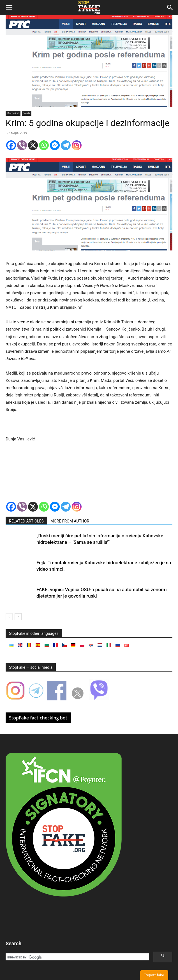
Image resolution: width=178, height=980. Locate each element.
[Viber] (22, 145)
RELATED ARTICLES (26, 521)
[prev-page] (9, 617)
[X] (33, 145)
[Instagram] (77, 145)
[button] (9, 8)
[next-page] (18, 617)
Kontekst (13, 113)
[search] (77, 957)
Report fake (154, 975)
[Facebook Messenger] (55, 145)
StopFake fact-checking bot (38, 718)
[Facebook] (11, 145)
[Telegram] (66, 145)
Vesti (27, 113)
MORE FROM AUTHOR (70, 521)
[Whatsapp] (44, 145)
